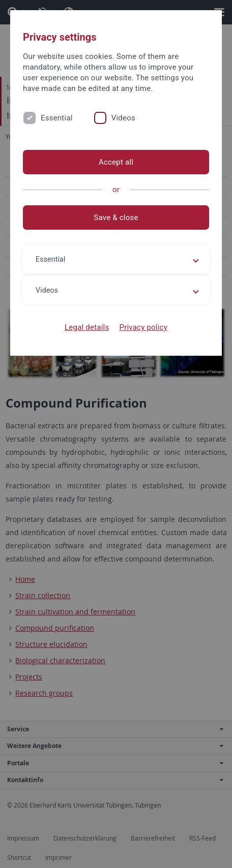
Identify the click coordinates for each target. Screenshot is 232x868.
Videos (123, 118)
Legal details (87, 327)
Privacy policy (143, 327)
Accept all (116, 162)
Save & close (116, 218)
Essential (57, 118)
